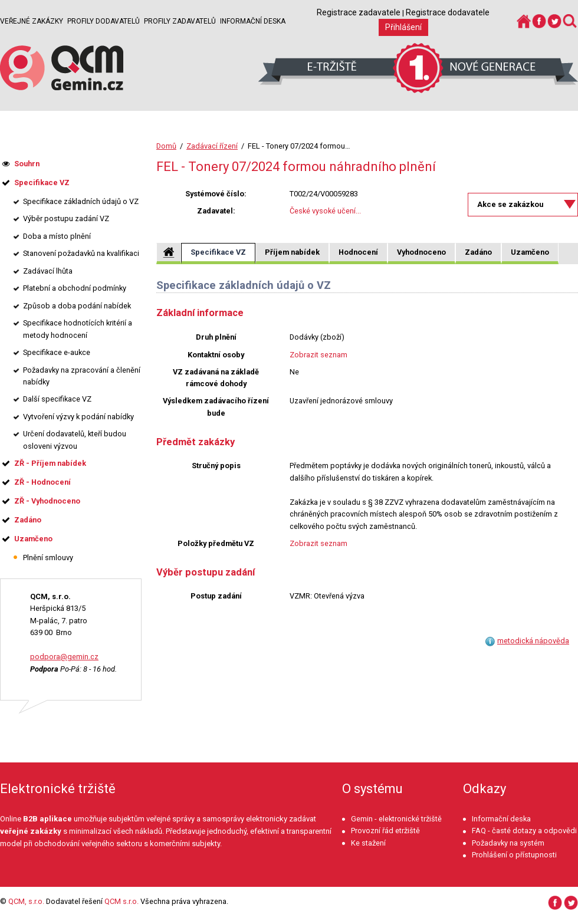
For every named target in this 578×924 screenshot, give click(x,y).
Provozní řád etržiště (385, 831)
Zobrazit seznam (318, 355)
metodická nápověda (533, 641)
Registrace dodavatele (448, 12)
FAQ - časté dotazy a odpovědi (524, 831)
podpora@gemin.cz (64, 657)
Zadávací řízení (212, 146)
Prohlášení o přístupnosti (514, 855)
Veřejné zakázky (32, 21)
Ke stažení (368, 843)
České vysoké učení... (325, 211)
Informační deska (253, 21)
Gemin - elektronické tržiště (396, 819)
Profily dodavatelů (104, 21)
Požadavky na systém (508, 843)
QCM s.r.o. (121, 901)
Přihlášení (403, 27)
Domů (166, 146)
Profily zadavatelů (180, 21)
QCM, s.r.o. (26, 901)
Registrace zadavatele (359, 12)
